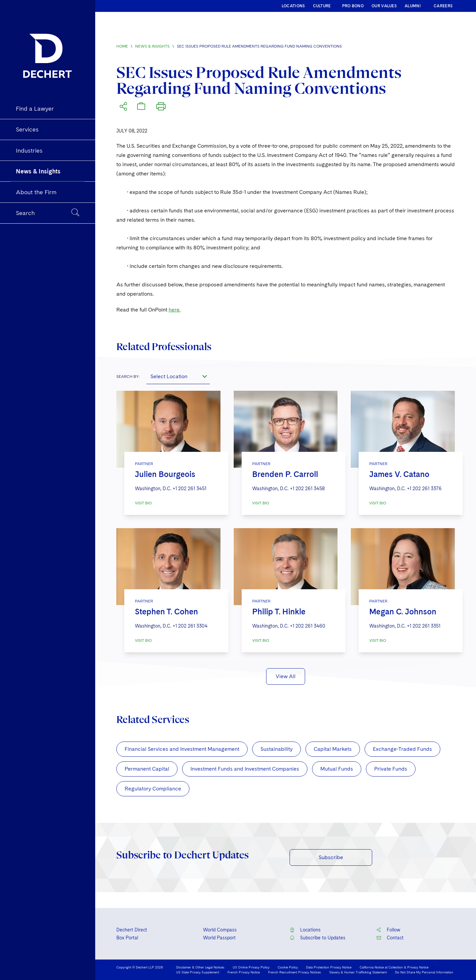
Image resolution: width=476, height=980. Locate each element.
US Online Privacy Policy (251, 967)
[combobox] (178, 376)
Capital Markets (333, 749)
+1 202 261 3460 (308, 626)
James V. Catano (399, 474)
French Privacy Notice (244, 972)
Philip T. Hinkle (279, 612)
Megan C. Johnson (403, 612)
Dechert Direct (132, 930)
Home (122, 46)
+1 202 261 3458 (307, 489)
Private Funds (391, 769)
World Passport (219, 938)
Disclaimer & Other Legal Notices (200, 967)
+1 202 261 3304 (190, 626)
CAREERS (443, 6)
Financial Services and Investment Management (182, 749)
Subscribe (331, 857)
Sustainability (277, 749)
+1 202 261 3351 (424, 626)
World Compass (220, 930)
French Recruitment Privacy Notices (295, 972)
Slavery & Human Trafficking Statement (358, 972)
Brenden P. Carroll (285, 474)
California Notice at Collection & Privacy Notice (394, 967)
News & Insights (152, 46)
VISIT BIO (143, 503)
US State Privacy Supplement (198, 972)
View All (286, 676)
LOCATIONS (293, 6)
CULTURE (322, 6)
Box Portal (127, 938)
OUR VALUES (384, 6)
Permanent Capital (147, 769)
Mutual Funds (337, 769)
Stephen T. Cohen (166, 612)
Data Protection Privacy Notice (329, 967)
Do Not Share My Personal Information (424, 972)
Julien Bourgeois (165, 474)
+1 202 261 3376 (424, 489)
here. (175, 310)
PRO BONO (353, 6)
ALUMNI (413, 6)
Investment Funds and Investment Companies (245, 769)
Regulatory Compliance (153, 789)
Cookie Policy (288, 967)
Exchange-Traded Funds (402, 749)
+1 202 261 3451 (189, 489)
